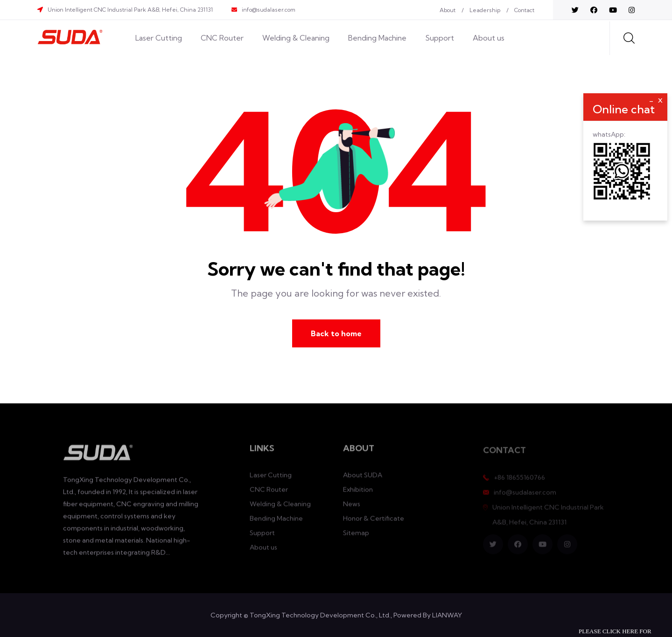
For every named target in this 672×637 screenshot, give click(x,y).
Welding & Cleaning (296, 38)
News (352, 508)
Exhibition (358, 493)
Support (440, 38)
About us (489, 38)
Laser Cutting (159, 38)
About (448, 10)
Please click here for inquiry (615, 632)
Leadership (485, 10)
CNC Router (222, 38)
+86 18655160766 (519, 481)
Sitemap (356, 537)
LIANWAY (447, 615)
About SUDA (363, 479)
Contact (524, 10)
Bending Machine (377, 38)
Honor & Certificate (374, 522)
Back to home (336, 333)
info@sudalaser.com (269, 10)
